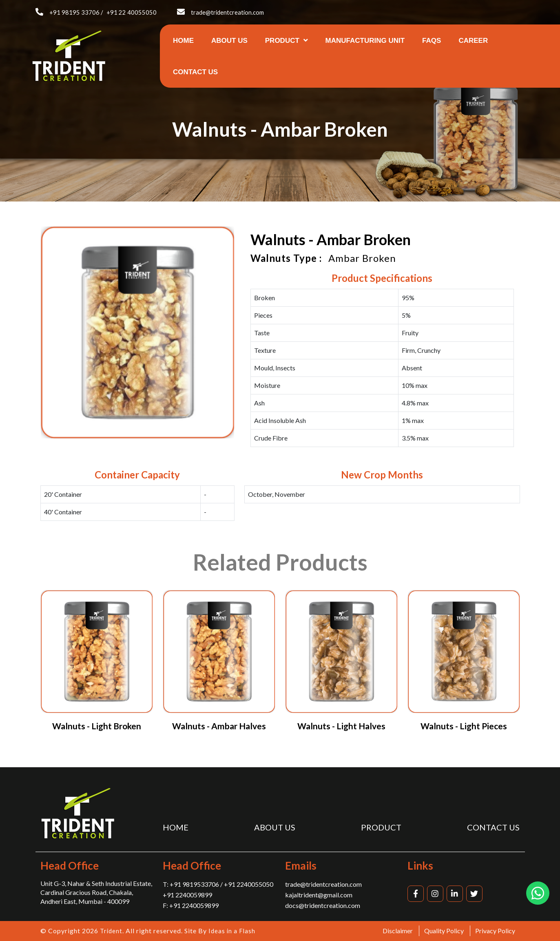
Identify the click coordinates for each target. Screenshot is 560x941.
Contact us (195, 72)
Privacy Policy (495, 931)
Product (287, 41)
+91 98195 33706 (74, 12)
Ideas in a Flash (234, 931)
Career (473, 41)
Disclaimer (398, 931)
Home (183, 41)
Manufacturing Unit (365, 41)
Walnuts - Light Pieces (464, 726)
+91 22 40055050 (132, 12)
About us (229, 41)
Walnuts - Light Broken (97, 726)
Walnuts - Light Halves (341, 726)
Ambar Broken (362, 258)
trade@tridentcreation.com (228, 12)
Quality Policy (444, 931)
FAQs (432, 41)
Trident (112, 931)
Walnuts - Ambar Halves (219, 726)
